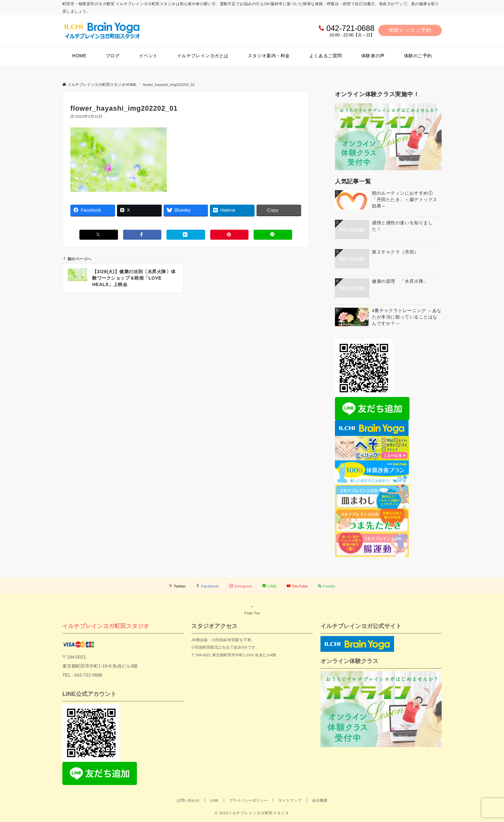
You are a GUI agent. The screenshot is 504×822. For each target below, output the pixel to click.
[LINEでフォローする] (269, 586)
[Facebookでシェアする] (142, 235)
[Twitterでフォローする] (177, 586)
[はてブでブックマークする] (186, 235)
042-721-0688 (350, 28)
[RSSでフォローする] (327, 586)
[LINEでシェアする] (273, 235)
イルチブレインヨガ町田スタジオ (106, 626)
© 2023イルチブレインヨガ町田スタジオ (252, 813)
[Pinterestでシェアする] (230, 235)
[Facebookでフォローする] (207, 586)
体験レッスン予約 (410, 30)
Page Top (252, 609)
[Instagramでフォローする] (241, 586)
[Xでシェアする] (99, 235)
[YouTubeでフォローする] (297, 586)
